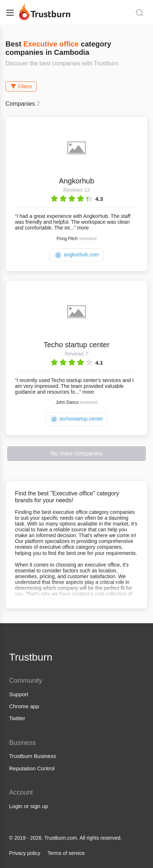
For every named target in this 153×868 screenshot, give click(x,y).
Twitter (17, 718)
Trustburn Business (33, 756)
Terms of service (66, 853)
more (83, 228)
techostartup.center (77, 419)
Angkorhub (77, 181)
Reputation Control (32, 768)
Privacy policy (25, 853)
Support (19, 694)
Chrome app (24, 706)
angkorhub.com (76, 255)
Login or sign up (29, 806)
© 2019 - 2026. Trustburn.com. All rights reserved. (65, 838)
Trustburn (31, 657)
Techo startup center (76, 345)
